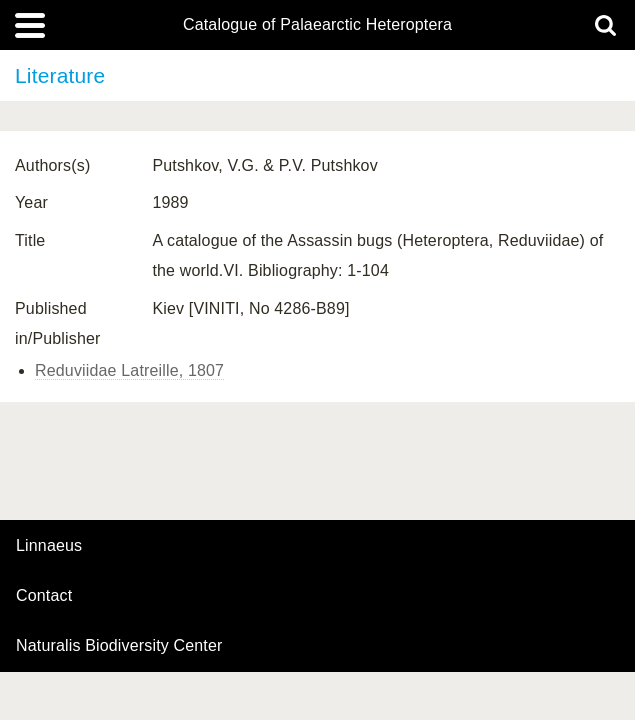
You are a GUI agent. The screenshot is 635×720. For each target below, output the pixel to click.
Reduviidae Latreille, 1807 (129, 370)
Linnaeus (49, 546)
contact (44, 595)
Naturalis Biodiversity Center (119, 646)
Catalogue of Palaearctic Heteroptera (317, 25)
